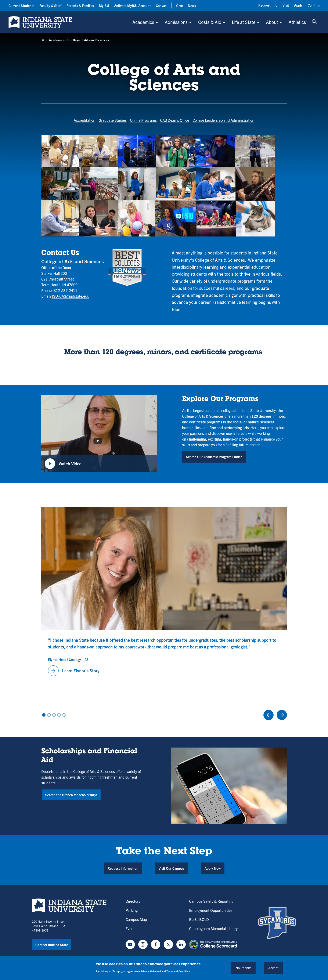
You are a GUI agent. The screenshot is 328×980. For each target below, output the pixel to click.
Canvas (161, 6)
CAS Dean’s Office (175, 120)
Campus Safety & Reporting (211, 901)
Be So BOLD (199, 919)
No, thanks (243, 968)
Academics (143, 22)
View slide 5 (64, 715)
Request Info (268, 5)
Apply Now (213, 868)
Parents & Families (80, 6)
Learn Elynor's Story (74, 671)
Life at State (244, 22)
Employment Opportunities (211, 910)
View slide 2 (49, 715)
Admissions (176, 22)
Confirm (314, 5)
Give (179, 6)
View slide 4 (59, 715)
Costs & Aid (210, 22)
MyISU (104, 6)
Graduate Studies (113, 120)
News (192, 6)
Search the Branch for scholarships (71, 795)
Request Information (123, 868)
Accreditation (84, 120)
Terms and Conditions (178, 971)
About (272, 22)
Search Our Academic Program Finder (214, 457)
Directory (133, 901)
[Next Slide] (282, 715)
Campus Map (136, 919)
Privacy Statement (151, 971)
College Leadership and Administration (223, 120)
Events (131, 928)
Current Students (21, 6)
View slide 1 (44, 715)
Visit (286, 5)
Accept (273, 968)
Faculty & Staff (50, 6)
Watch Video (63, 464)
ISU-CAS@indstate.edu (71, 296)
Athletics (297, 22)
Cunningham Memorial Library (213, 928)
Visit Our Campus (171, 868)
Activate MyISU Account (132, 6)
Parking (132, 910)
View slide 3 (54, 715)
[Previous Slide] (268, 715)
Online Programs (143, 120)
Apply (298, 5)
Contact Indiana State (52, 945)
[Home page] (43, 40)
